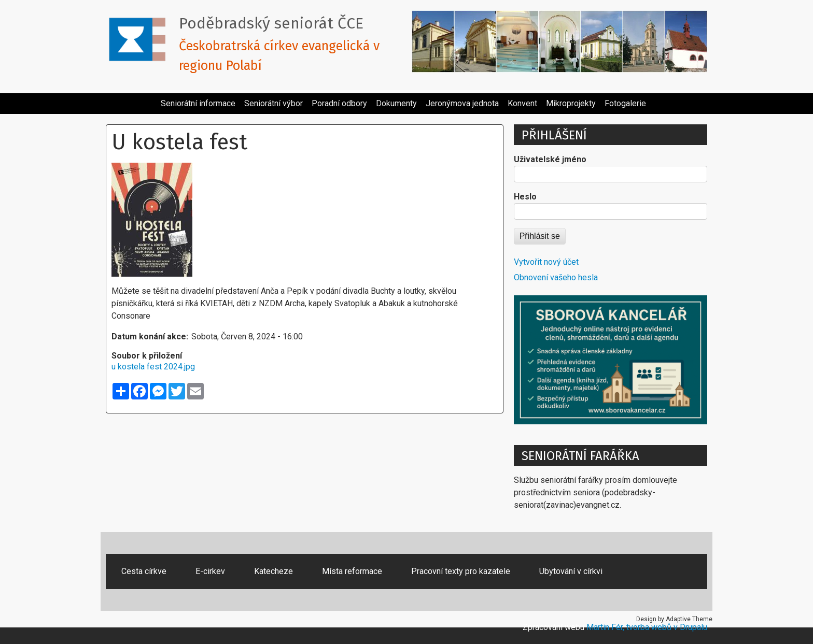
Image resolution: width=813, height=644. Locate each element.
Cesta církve (144, 571)
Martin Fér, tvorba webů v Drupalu (647, 627)
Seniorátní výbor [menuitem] (274, 103)
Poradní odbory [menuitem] (339, 103)
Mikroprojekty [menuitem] (571, 103)
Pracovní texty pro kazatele (461, 571)
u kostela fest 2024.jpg (153, 367)
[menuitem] (152, 99)
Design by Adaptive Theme (674, 619)
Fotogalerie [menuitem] (625, 103)
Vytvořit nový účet (546, 262)
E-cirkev (210, 571)
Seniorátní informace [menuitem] (198, 103)
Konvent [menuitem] (522, 103)
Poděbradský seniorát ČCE (271, 23)
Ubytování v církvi (571, 571)
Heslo (525, 197)
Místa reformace (352, 571)
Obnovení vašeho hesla (556, 277)
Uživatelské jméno (550, 159)
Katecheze (274, 571)
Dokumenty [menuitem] (396, 103)
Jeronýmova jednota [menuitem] (462, 103)
